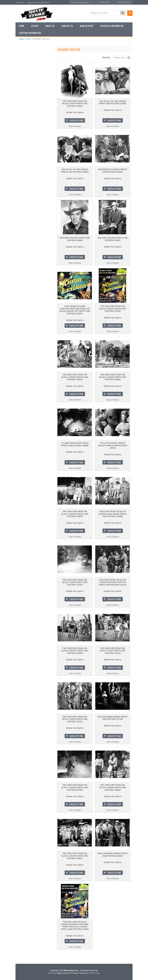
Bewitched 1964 (24, 215)
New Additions (23, 55)
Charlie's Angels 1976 (26, 189)
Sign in (30, 2)
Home (21, 39)
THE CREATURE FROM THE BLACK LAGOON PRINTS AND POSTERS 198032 (75, 856)
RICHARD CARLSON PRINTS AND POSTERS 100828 (75, 239)
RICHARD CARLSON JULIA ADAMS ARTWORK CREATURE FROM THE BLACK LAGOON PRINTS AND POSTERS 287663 (75, 926)
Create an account (42, 2)
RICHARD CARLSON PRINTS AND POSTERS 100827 (113, 239)
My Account (20, 2)
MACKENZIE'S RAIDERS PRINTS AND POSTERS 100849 (113, 171)
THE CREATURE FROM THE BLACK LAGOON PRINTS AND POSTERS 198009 (113, 787)
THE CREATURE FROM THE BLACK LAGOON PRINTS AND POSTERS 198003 (75, 514)
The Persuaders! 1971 (27, 210)
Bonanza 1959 (23, 226)
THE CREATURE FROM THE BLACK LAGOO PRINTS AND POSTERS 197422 (75, 719)
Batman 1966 (23, 178)
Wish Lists (105, 2)
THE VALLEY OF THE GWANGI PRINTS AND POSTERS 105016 (75, 171)
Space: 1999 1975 (25, 199)
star (28, 39)
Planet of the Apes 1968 (27, 205)
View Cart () (123, 2)
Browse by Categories (26, 71)
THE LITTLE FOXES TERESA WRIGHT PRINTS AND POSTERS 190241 (113, 446)
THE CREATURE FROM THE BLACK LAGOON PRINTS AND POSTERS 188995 (75, 651)
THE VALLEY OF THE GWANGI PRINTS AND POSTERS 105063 (113, 102)
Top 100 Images (24, 66)
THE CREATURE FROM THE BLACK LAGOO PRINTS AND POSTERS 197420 (75, 582)
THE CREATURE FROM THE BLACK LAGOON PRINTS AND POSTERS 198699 (113, 377)
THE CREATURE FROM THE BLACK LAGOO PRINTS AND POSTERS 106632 (34, 141)
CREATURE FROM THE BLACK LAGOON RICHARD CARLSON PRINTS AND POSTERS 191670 (113, 582)
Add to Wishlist (34, 161)
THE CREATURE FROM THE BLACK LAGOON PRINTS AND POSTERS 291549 (113, 309)
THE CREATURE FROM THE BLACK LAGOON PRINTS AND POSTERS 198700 (75, 377)
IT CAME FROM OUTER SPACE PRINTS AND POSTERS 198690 (75, 444)
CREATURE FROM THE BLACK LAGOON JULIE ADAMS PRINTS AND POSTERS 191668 (113, 514)
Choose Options (36, 155)
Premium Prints (24, 87)
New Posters (23, 82)
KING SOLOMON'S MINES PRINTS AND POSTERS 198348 (113, 855)
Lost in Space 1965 (25, 194)
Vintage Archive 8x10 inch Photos (31, 61)
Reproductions (23, 77)
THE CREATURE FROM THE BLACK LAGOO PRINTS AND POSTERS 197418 (113, 651)
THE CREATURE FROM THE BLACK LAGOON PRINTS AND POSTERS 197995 (75, 787)
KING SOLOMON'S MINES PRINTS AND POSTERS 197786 (113, 718)
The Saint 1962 (24, 221)
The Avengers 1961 (25, 184)
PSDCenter (95, 973)
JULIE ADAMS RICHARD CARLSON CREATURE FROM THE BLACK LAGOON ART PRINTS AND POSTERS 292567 (75, 310)
